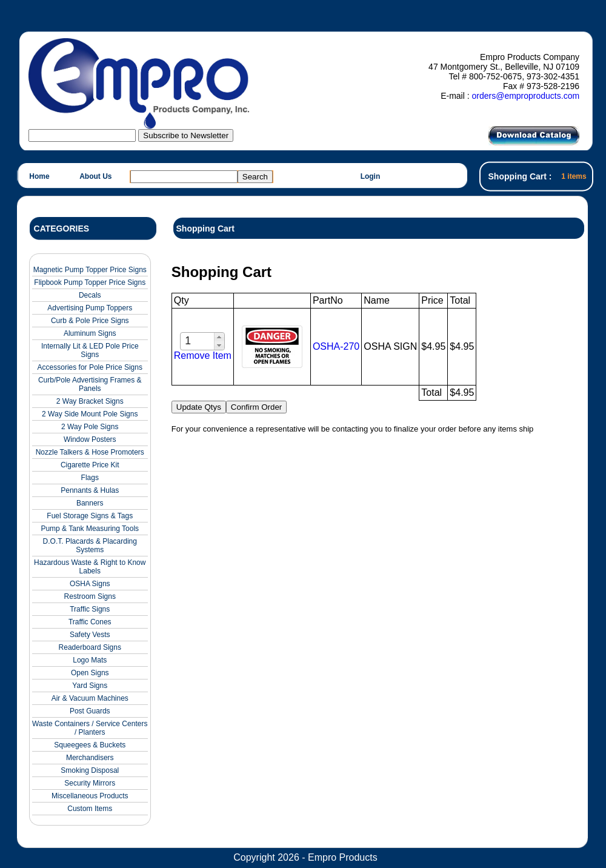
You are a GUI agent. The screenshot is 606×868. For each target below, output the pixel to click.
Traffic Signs (90, 609)
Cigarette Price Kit (90, 465)
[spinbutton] (198, 341)
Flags (90, 478)
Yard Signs (90, 686)
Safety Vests (90, 635)
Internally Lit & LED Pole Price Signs (90, 350)
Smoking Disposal (90, 770)
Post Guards (90, 711)
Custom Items (90, 809)
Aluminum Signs (90, 333)
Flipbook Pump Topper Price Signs (90, 282)
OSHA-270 (336, 346)
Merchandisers (90, 758)
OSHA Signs (90, 584)
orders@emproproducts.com (525, 96)
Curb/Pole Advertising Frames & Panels (90, 384)
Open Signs (90, 673)
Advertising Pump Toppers (90, 308)
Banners (90, 503)
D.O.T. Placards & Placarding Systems (90, 546)
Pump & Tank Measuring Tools (90, 529)
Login (371, 176)
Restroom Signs (90, 596)
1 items (574, 176)
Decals (90, 295)
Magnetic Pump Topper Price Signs (90, 270)
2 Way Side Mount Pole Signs (90, 414)
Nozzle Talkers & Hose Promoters (90, 452)
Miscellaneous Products (90, 796)
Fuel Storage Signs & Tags (90, 516)
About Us (95, 176)
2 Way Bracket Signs (90, 401)
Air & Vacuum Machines (90, 698)
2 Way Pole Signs (90, 427)
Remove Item (203, 356)
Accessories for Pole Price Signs (90, 367)
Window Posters (90, 439)
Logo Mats (90, 660)
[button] (219, 337)
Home (39, 176)
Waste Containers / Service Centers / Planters (90, 728)
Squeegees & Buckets (90, 745)
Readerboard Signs (90, 647)
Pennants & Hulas (90, 490)
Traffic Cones (90, 622)
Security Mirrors (90, 783)
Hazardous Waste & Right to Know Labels (90, 567)
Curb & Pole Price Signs (90, 321)
